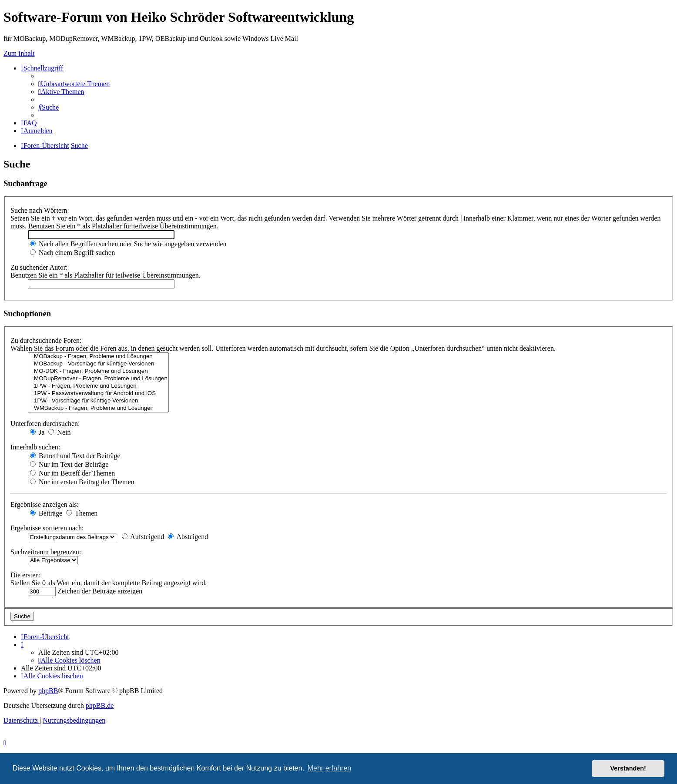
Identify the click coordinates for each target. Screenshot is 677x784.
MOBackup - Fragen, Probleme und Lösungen (98, 357)
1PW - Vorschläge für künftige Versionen (98, 401)
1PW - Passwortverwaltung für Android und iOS (98, 394)
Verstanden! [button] (628, 768)
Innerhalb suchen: (35, 447)
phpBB (48, 691)
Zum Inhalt (19, 53)
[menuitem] (74, 84)
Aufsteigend (143, 537)
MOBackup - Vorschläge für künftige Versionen (98, 364)
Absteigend (188, 537)
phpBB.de (100, 705)
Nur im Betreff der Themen (72, 473)
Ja (37, 432)
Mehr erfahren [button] (330, 768)
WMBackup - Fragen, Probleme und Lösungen (98, 408)
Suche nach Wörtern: (40, 210)
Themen (82, 513)
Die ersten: (26, 575)
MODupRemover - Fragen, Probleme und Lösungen (98, 379)
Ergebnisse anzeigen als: (45, 504)
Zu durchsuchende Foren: (46, 340)
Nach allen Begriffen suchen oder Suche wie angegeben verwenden (128, 244)
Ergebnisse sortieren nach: (47, 528)
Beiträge (46, 513)
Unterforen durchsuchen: (45, 424)
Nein (59, 432)
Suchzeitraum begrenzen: (46, 552)
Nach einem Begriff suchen (72, 253)
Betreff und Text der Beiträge (75, 456)
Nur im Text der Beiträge (69, 464)
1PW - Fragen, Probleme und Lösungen (98, 386)
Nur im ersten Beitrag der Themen (82, 482)
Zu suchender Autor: (39, 267)
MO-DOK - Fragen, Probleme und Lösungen (98, 371)
